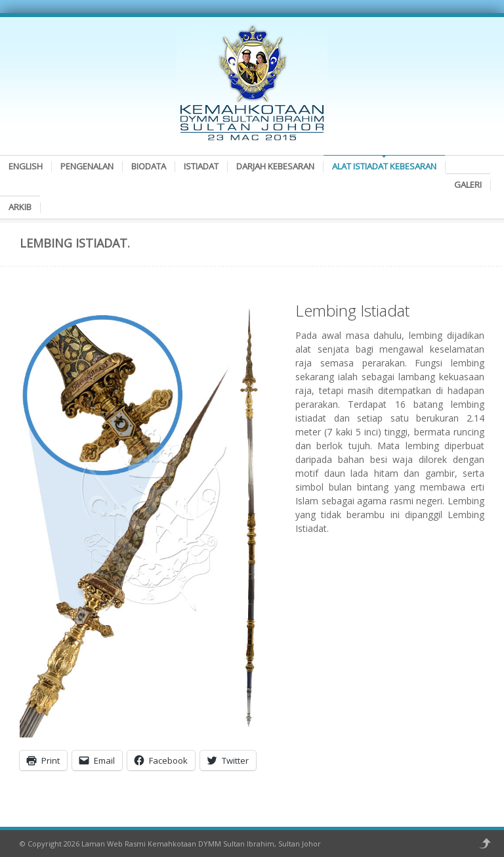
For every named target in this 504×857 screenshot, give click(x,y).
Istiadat (201, 166)
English (26, 166)
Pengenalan (87, 166)
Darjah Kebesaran (275, 166)
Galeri (468, 185)
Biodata (149, 166)
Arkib (20, 207)
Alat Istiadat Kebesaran (384, 166)
